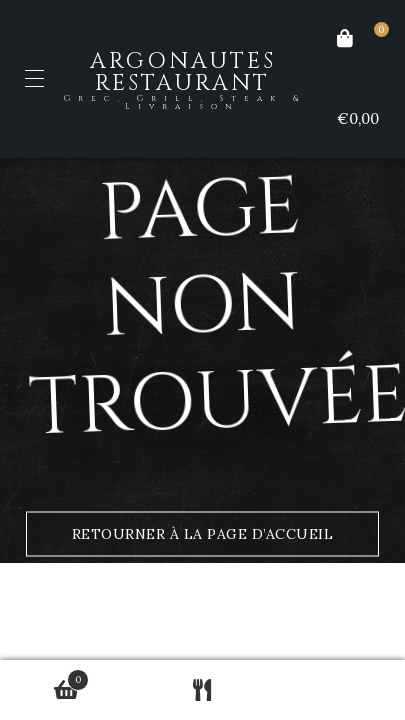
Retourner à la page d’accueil (203, 534)
